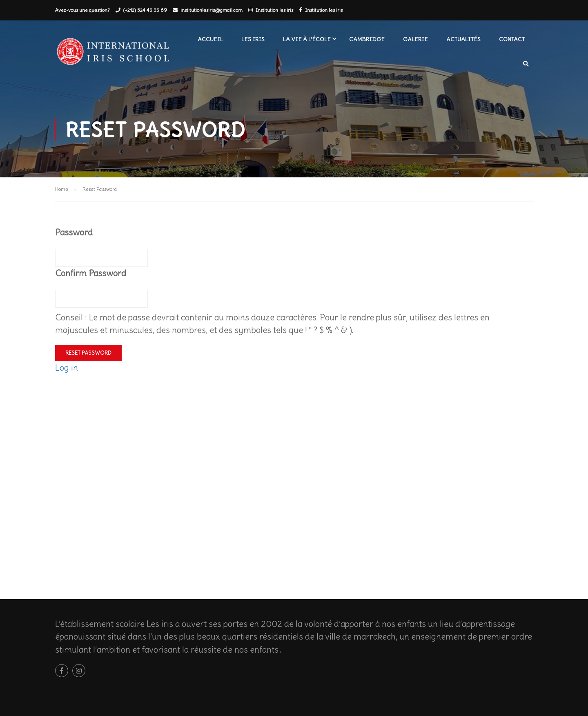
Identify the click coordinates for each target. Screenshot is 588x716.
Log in (67, 368)
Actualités (463, 39)
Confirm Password (91, 273)
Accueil (210, 39)
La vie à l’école (307, 39)
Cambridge (367, 39)
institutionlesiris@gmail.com (212, 10)
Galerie (415, 39)
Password (74, 232)
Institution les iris (274, 10)
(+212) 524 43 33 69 (145, 10)
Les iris (253, 39)
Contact (512, 39)
